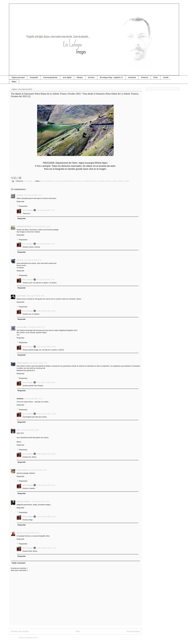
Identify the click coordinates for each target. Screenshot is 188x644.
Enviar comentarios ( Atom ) (28, 638)
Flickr (156, 77)
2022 (42, 181)
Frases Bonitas (22, 470)
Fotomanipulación (50, 77)
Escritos (91, 77)
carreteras (58, 181)
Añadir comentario (19, 563)
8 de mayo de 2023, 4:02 (31, 533)
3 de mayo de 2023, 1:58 (38, 363)
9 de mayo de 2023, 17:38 (46, 244)
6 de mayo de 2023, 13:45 (38, 470)
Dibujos (80, 77)
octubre (109, 181)
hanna (19, 533)
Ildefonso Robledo (23, 501)
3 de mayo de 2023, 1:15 (36, 327)
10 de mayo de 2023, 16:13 (46, 382)
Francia (79, 181)
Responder (21, 201)
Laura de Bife (22, 327)
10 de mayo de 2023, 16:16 (46, 454)
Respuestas (23, 206)
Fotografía (34, 77)
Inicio (78, 631)
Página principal (18, 77)
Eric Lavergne (28, 210)
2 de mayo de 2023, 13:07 (33, 195)
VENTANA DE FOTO (24, 227)
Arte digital (67, 77)
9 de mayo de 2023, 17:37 (46, 210)
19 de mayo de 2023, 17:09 (46, 414)
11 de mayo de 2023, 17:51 (46, 485)
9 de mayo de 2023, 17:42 (46, 280)
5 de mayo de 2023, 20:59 (30, 430)
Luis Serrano (21, 296)
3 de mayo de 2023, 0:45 (35, 296)
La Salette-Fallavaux (90, 181)
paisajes (121, 181)
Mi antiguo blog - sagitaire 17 (111, 77)
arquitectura (49, 181)
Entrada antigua (133, 631)
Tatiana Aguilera (23, 363)
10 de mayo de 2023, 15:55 (46, 311)
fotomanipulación (69, 181)
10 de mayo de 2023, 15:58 (46, 347)
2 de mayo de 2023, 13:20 (41, 227)
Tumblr (166, 77)
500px (14, 82)
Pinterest (145, 77)
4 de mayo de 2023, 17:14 (33, 399)
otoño (115, 181)
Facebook (132, 77)
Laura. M (20, 260)
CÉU (18, 430)
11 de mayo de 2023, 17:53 (46, 517)
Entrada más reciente (20, 631)
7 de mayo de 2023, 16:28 (40, 501)
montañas (102, 181)
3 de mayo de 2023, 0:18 (32, 260)
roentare (20, 195)
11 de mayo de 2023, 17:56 (46, 548)
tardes (127, 181)
